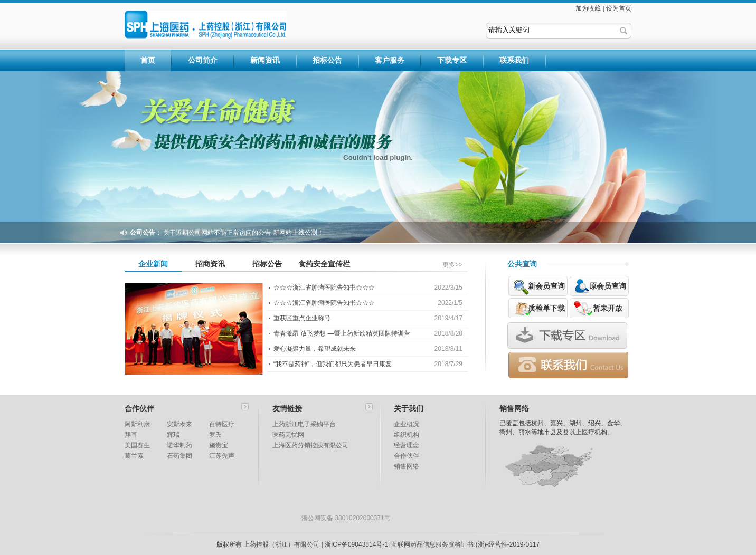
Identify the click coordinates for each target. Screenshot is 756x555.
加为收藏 (588, 8)
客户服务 (390, 60)
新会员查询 (546, 286)
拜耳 (131, 435)
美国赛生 (137, 445)
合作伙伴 (407, 456)
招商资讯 (210, 264)
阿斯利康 (137, 424)
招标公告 (327, 60)
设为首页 (619, 8)
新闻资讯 (265, 60)
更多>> (452, 265)
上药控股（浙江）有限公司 (281, 544)
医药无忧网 (288, 435)
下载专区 (452, 60)
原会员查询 (608, 286)
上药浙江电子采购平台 (304, 424)
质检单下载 (546, 308)
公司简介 (203, 60)
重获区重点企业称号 (302, 318)
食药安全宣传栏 (324, 264)
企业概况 (407, 424)
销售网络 (407, 466)
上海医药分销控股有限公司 (310, 445)
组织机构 (407, 435)
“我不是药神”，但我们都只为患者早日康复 (333, 364)
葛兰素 (134, 456)
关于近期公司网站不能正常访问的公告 (217, 233)
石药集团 (179, 456)
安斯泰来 (179, 424)
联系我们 (514, 60)
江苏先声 (222, 456)
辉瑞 (173, 435)
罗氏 (215, 435)
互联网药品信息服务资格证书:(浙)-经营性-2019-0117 (465, 544)
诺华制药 (179, 445)
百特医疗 (222, 424)
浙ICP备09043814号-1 (356, 544)
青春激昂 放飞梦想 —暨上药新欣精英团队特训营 (342, 333)
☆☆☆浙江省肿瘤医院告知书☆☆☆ (324, 288)
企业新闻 (153, 264)
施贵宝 (219, 445)
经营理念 (407, 445)
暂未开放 (608, 308)
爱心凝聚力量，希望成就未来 (315, 349)
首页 (148, 60)
